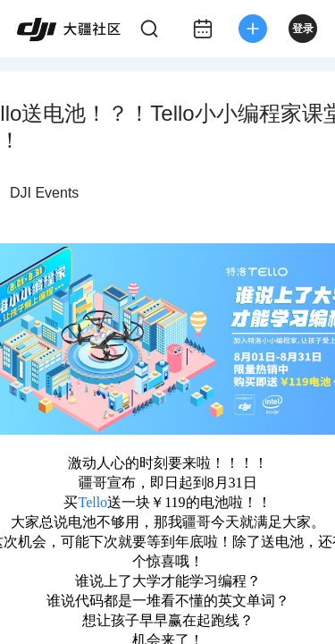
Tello (92, 502)
